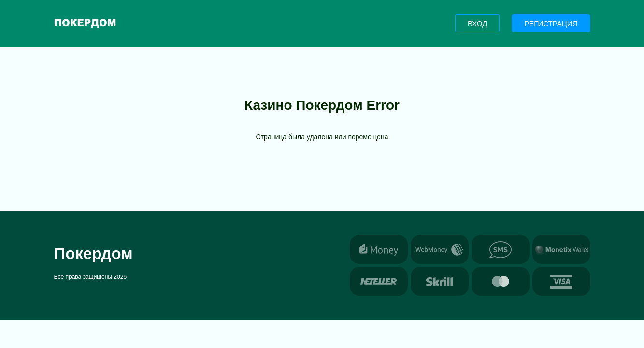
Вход (477, 23)
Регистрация (551, 23)
